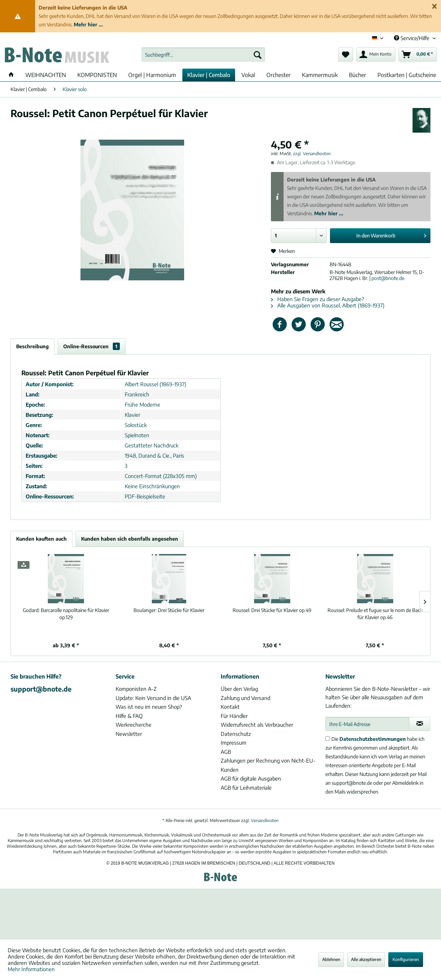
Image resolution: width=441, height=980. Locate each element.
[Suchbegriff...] (203, 55)
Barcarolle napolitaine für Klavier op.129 (66, 614)
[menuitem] (203, 55)
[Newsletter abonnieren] (420, 724)
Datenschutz (236, 734)
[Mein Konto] (376, 55)
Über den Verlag (239, 689)
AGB (226, 752)
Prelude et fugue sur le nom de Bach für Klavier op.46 (375, 614)
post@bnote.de (388, 278)
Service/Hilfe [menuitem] (412, 38)
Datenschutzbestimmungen (373, 739)
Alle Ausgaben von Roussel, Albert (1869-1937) (328, 305)
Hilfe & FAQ (129, 716)
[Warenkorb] (418, 55)
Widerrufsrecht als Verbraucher (257, 725)
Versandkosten (265, 820)
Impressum (234, 743)
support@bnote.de (41, 689)
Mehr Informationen (31, 969)
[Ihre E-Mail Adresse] (367, 724)
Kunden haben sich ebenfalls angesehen (130, 539)
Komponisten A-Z (136, 689)
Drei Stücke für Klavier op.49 (272, 610)
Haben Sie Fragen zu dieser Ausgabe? (317, 299)
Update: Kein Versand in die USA (153, 698)
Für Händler (234, 716)
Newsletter (129, 734)
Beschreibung (33, 346)
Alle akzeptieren (366, 959)
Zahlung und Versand (245, 698)
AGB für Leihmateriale (246, 788)
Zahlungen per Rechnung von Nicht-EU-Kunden (268, 765)
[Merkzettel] (346, 55)
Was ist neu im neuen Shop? (149, 707)
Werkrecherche (134, 725)
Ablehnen (331, 959)
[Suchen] (258, 55)
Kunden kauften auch (41, 539)
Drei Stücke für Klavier (169, 610)
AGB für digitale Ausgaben (251, 778)
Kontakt (230, 707)
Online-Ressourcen (92, 346)
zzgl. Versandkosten (312, 154)
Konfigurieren (406, 959)
